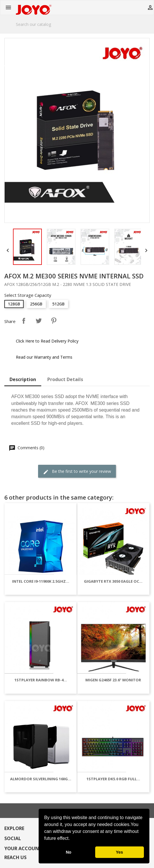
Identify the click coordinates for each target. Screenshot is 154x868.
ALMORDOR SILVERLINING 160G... (41, 779)
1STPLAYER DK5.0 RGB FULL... (113, 779)
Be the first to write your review (77, 472)
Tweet (39, 321)
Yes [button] (120, 852)
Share (24, 321)
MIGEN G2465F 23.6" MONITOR (113, 680)
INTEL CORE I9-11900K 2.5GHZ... (41, 581)
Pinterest (54, 321)
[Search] (77, 24)
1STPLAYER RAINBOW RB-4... (41, 680)
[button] (72, 839)
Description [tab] (23, 379)
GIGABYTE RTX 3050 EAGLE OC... (113, 581)
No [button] (68, 852)
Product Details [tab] (65, 379)
